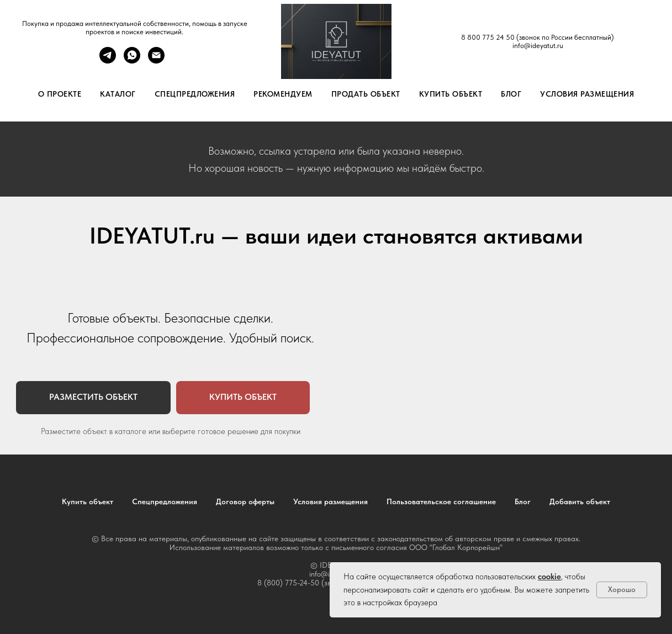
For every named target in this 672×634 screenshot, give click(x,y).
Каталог (118, 94)
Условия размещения (587, 94)
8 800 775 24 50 (488, 37)
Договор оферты (245, 501)
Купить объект (451, 94)
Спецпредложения (195, 94)
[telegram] (108, 60)
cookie (549, 577)
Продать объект (366, 94)
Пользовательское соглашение (441, 501)
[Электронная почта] (156, 60)
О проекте (60, 94)
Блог (511, 94)
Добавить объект (580, 501)
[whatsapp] (132, 60)
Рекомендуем (283, 94)
